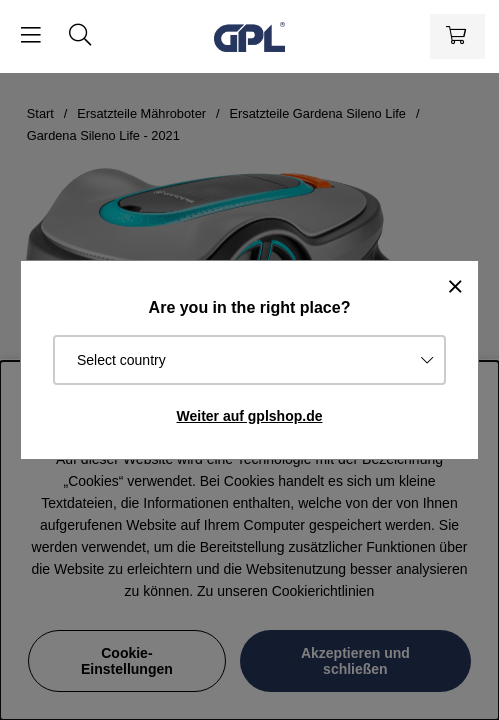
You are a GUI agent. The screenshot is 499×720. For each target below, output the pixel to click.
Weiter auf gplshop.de (250, 416)
